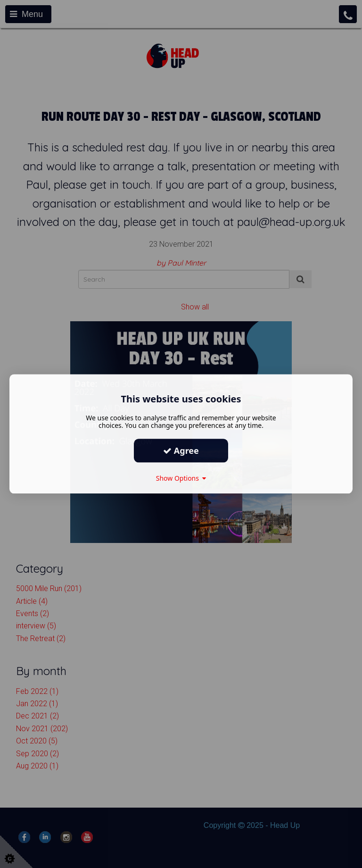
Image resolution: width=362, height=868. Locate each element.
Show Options (181, 478)
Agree (181, 451)
